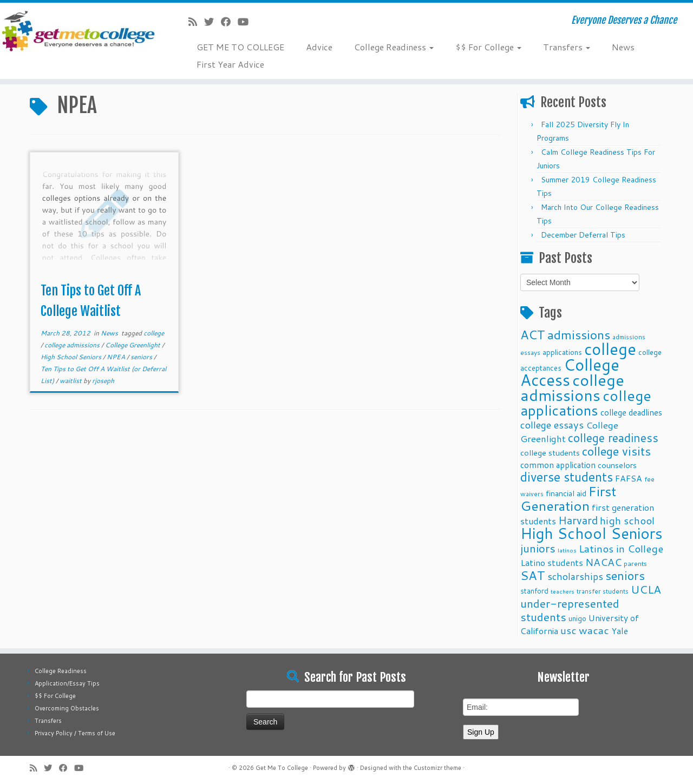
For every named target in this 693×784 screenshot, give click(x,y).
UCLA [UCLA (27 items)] (646, 589)
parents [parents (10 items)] (635, 563)
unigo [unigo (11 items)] (577, 618)
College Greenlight (133, 345)
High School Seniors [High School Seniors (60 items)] (591, 533)
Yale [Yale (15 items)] (620, 631)
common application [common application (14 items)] (558, 465)
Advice (319, 47)
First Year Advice (230, 64)
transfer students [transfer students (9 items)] (603, 591)
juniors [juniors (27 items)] (538, 548)
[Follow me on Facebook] (229, 22)
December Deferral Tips (583, 235)
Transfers (567, 47)
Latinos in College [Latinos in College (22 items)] (621, 548)
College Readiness (394, 47)
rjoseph (103, 381)
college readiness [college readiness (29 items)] (613, 438)
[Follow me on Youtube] (247, 22)
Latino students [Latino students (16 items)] (552, 562)
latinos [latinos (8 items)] (567, 550)
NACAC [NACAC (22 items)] (603, 562)
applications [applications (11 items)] (562, 352)
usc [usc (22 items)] (568, 630)
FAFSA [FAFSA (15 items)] (629, 478)
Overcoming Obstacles (67, 708)
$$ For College (488, 47)
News (623, 47)
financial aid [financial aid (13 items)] (566, 493)
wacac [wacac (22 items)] (594, 630)
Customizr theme (437, 768)
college (154, 333)
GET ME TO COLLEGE (240, 47)
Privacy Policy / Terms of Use (75, 733)
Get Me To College (282, 768)
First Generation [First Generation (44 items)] (568, 498)
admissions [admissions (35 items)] (579, 334)
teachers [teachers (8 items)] (563, 591)
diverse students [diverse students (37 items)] (567, 477)
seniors (142, 357)
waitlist (71, 381)
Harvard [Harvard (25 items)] (578, 520)
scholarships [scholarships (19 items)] (575, 577)
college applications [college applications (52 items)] (586, 403)
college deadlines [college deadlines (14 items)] (631, 412)
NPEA (117, 357)
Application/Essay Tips (67, 683)
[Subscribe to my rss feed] (196, 22)
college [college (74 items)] (610, 349)
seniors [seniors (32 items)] (625, 575)
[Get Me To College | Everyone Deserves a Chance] (80, 31)
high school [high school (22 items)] (627, 520)
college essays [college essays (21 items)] (552, 425)
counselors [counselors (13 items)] (617, 465)
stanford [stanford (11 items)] (534, 591)
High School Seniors (72, 357)
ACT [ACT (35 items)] (533, 334)
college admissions (73, 345)
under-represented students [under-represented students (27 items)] (570, 610)
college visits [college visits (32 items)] (616, 451)
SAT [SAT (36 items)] (533, 575)
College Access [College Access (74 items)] (570, 372)
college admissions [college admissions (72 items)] (572, 387)
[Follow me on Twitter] (213, 22)
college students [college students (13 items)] (550, 453)
